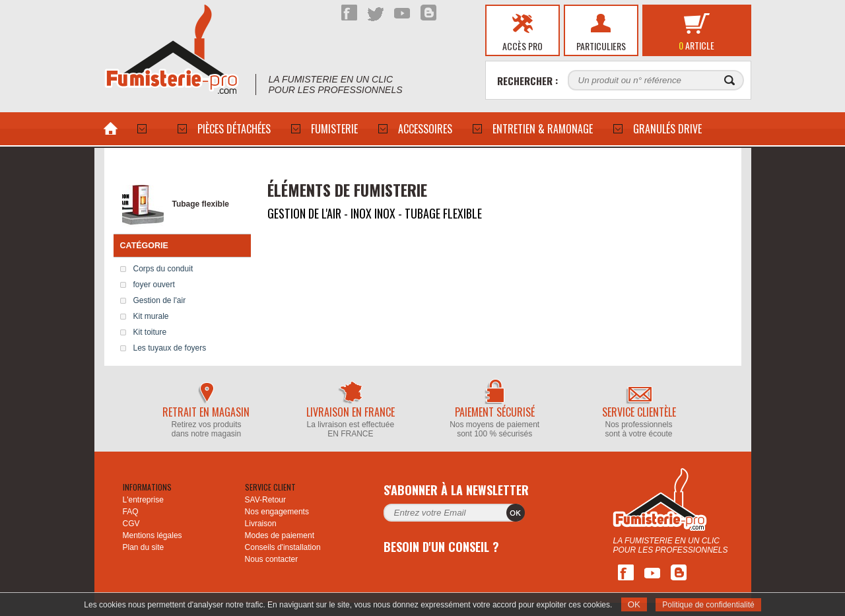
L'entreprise (143, 500)
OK (634, 604)
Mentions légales (152, 535)
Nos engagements (277, 512)
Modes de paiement (280, 535)
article (696, 45)
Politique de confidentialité (708, 605)
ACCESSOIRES (425, 129)
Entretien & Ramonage (543, 129)
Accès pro (523, 46)
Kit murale (151, 316)
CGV (131, 524)
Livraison (261, 524)
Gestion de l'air (160, 300)
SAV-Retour (265, 500)
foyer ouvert (154, 285)
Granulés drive (667, 129)
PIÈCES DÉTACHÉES (234, 129)
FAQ (131, 512)
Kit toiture (150, 332)
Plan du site (144, 547)
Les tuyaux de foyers (170, 348)
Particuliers (601, 46)
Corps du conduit (163, 269)
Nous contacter (272, 559)
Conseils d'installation (283, 547)
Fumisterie (334, 129)
